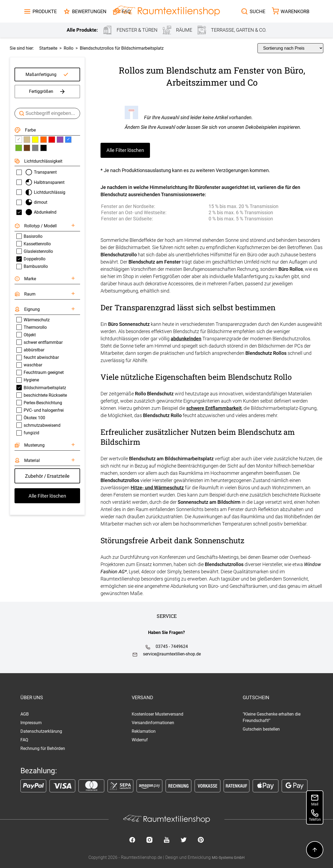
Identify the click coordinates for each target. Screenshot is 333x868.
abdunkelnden (186, 339)
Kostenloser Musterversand (157, 714)
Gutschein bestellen (261, 729)
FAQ (24, 740)
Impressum (31, 723)
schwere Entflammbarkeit (214, 408)
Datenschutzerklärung (41, 731)
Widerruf (140, 740)
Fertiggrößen (47, 92)
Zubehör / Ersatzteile (47, 476)
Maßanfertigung (41, 74)
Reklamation (144, 731)
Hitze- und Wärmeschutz (157, 488)
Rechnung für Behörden (43, 748)
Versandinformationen (153, 723)
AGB (25, 714)
